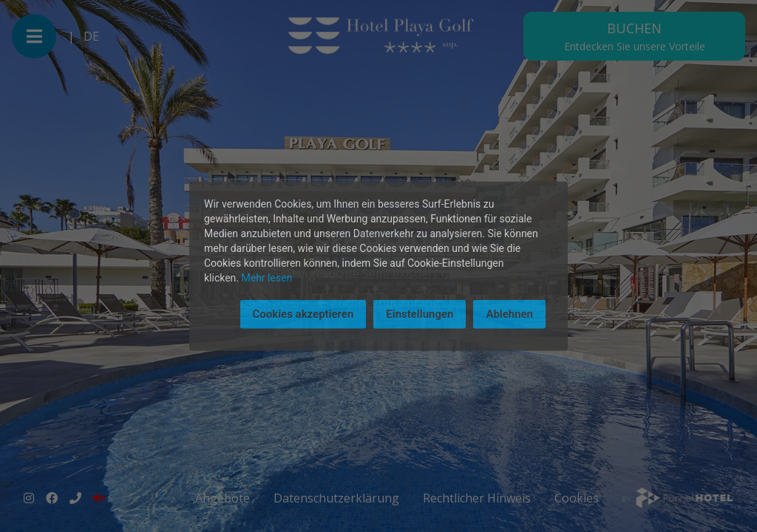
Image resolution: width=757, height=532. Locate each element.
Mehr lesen (267, 278)
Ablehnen (509, 314)
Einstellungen (420, 314)
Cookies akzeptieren (303, 314)
